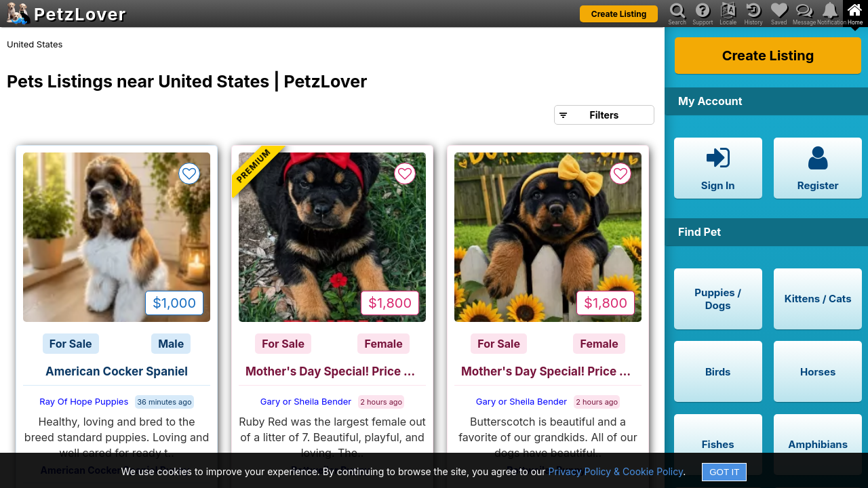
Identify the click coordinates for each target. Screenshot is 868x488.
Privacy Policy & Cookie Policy (616, 471)
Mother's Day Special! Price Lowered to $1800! (336, 371)
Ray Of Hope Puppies (84, 401)
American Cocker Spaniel (117, 371)
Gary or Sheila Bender (306, 401)
